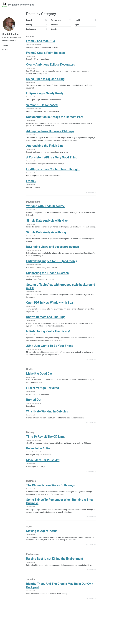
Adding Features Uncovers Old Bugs (50, 132)
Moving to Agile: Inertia (42, 539)
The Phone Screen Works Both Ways (51, 493)
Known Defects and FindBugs (46, 323)
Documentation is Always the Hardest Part (55, 118)
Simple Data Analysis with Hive (47, 223)
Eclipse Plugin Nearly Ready (45, 94)
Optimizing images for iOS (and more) (51, 266)
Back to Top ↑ (91, 194)
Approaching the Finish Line (45, 147)
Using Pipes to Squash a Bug (45, 80)
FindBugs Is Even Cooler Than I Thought (53, 171)
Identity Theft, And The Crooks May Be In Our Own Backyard (60, 594)
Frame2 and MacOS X (41, 41)
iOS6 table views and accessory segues (53, 252)
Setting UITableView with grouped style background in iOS (61, 292)
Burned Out (34, 406)
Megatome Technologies (22, 5)
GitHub (5, 50)
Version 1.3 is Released (42, 106)
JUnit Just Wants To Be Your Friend (50, 352)
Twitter (5, 46)
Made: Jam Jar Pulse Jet (43, 467)
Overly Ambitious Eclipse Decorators (51, 65)
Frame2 (31, 183)
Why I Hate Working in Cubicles (47, 418)
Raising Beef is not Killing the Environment (55, 567)
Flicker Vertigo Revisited (43, 394)
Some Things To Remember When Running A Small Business (60, 509)
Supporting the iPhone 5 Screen (47, 278)
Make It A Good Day (39, 380)
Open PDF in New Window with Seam (51, 308)
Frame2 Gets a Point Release (46, 53)
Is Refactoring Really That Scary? (48, 337)
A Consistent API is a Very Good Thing (52, 159)
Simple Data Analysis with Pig (46, 237)
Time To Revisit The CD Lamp (46, 444)
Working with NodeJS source (46, 208)
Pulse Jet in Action (39, 455)
